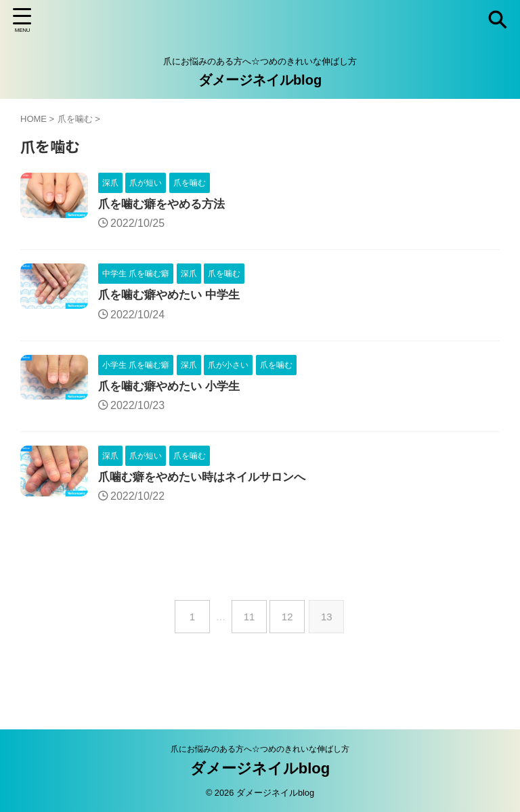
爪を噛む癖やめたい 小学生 (173, 389)
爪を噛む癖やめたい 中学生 (173, 297)
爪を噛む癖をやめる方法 (165, 205)
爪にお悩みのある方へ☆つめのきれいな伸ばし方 (260, 748)
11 (250, 621)
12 (290, 621)
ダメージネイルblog (260, 80)
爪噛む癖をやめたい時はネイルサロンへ (208, 482)
